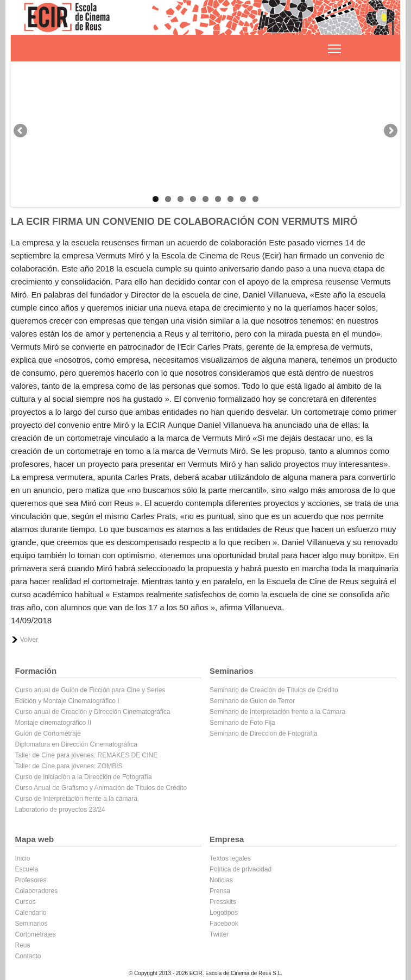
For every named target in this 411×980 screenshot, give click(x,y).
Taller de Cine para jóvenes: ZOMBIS (69, 766)
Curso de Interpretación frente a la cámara (76, 799)
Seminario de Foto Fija (242, 723)
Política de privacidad (241, 869)
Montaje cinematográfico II (53, 723)
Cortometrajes (36, 934)
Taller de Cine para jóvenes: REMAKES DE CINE (87, 755)
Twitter (219, 934)
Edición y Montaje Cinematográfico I (67, 701)
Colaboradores (37, 891)
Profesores (31, 880)
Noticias (221, 880)
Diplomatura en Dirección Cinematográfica (76, 744)
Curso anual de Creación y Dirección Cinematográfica (93, 712)
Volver (29, 640)
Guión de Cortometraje (48, 734)
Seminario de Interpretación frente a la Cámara (277, 712)
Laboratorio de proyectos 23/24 (60, 810)
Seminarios (31, 924)
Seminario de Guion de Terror (252, 701)
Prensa (220, 891)
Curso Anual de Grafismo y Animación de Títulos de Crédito (101, 788)
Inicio (23, 858)
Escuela (27, 869)
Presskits (223, 902)
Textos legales (230, 858)
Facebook (224, 924)
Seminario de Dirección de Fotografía (264, 734)
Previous (21, 131)
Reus (23, 945)
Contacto (28, 956)
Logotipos (224, 913)
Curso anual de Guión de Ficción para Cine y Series (90, 690)
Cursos (26, 902)
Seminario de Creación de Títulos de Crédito (274, 690)
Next (390, 131)
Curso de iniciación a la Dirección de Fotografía (84, 777)
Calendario (31, 913)
